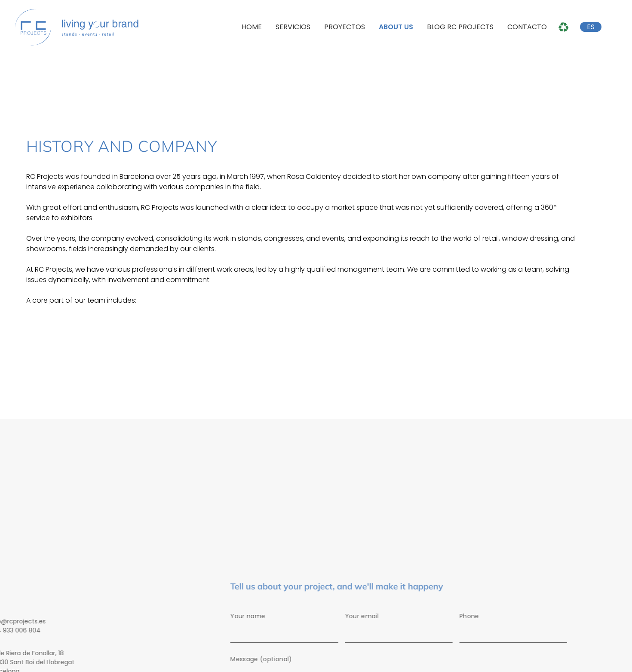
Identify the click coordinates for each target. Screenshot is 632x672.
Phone (517, 629)
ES (591, 27)
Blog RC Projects (460, 27)
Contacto (527, 27)
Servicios (293, 27)
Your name (288, 629)
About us (396, 27)
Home (252, 27)
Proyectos (345, 27)
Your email (402, 629)
